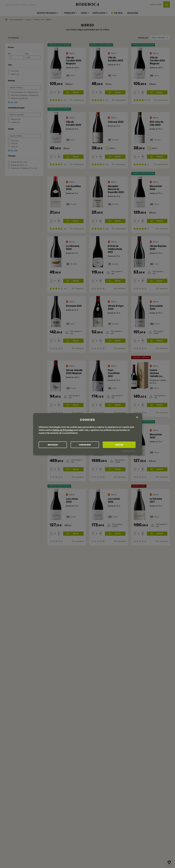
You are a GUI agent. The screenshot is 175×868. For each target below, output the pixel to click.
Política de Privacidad (63, 430)
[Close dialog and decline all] (137, 417)
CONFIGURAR (87, 445)
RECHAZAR (54, 445)
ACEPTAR (121, 445)
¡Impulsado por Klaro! (128, 451)
